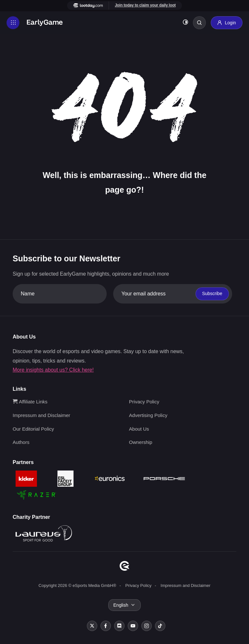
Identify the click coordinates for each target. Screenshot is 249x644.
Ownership (141, 442)
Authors (21, 442)
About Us (139, 429)
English (121, 605)
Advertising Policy (148, 415)
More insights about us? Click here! (53, 370)
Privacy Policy (144, 402)
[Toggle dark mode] (185, 23)
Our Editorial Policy (33, 429)
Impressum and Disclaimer (41, 415)
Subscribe (212, 293)
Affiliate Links (30, 402)
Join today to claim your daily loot (145, 5)
